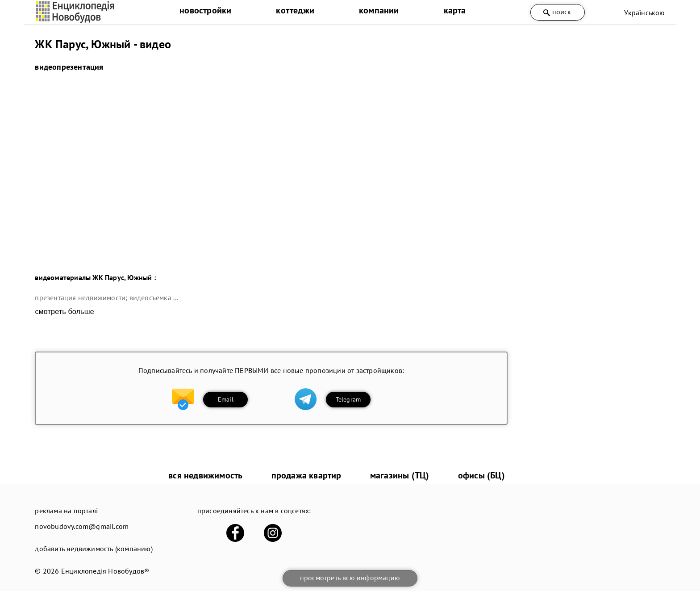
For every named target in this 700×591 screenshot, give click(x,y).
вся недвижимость (205, 475)
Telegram (348, 399)
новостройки (205, 10)
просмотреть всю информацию (350, 578)
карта (455, 10)
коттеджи (295, 10)
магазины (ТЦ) (400, 475)
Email (226, 399)
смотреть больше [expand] (64, 312)
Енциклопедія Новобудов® (105, 571)
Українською (644, 13)
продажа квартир (306, 475)
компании (379, 10)
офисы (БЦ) (481, 475)
